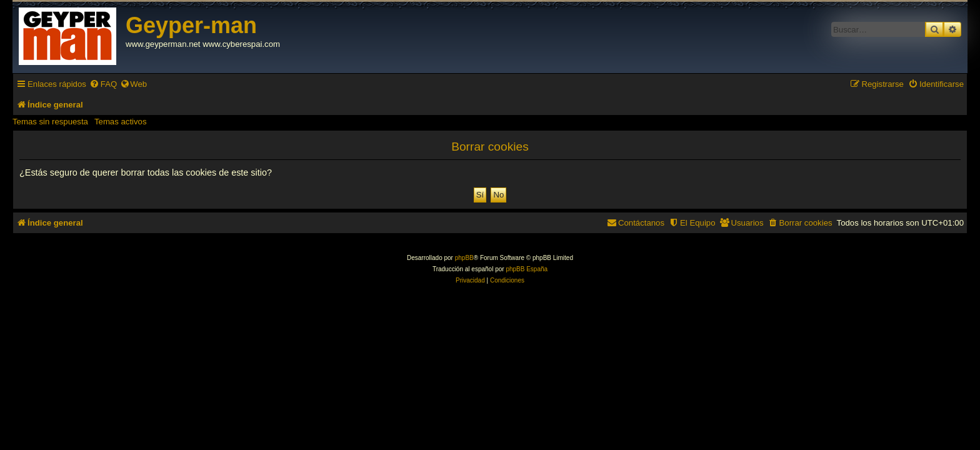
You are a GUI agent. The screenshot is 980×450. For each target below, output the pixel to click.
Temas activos (121, 122)
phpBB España (527, 269)
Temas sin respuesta (50, 122)
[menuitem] (103, 84)
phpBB (464, 258)
